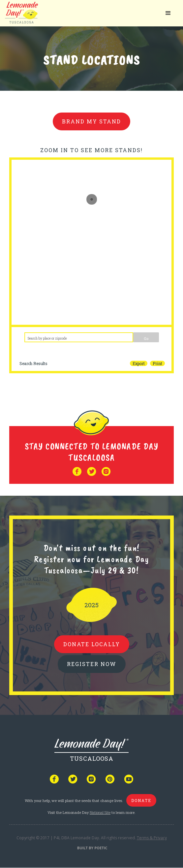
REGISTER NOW (92, 664)
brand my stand (91, 121)
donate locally (92, 644)
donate (141, 800)
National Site (100, 812)
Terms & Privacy (152, 838)
